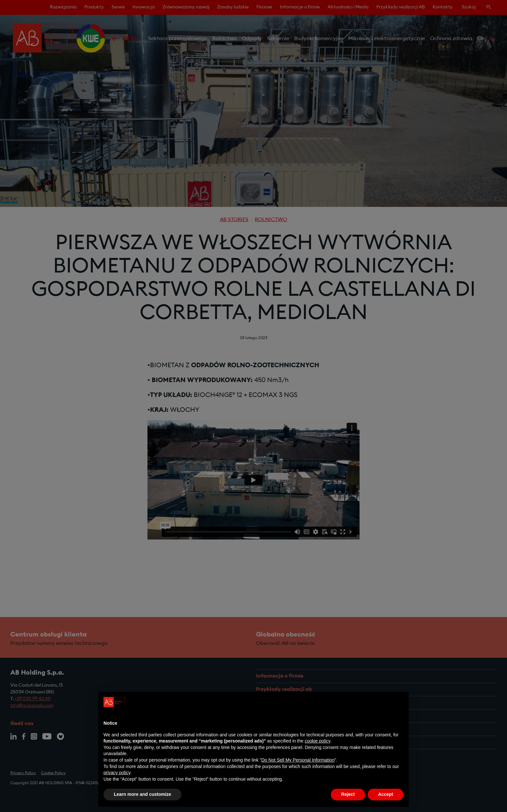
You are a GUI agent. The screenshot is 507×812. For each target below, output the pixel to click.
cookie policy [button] (317, 741)
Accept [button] (386, 794)
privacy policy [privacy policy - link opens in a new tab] (117, 773)
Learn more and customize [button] (142, 794)
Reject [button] (348, 794)
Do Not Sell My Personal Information (298, 760)
